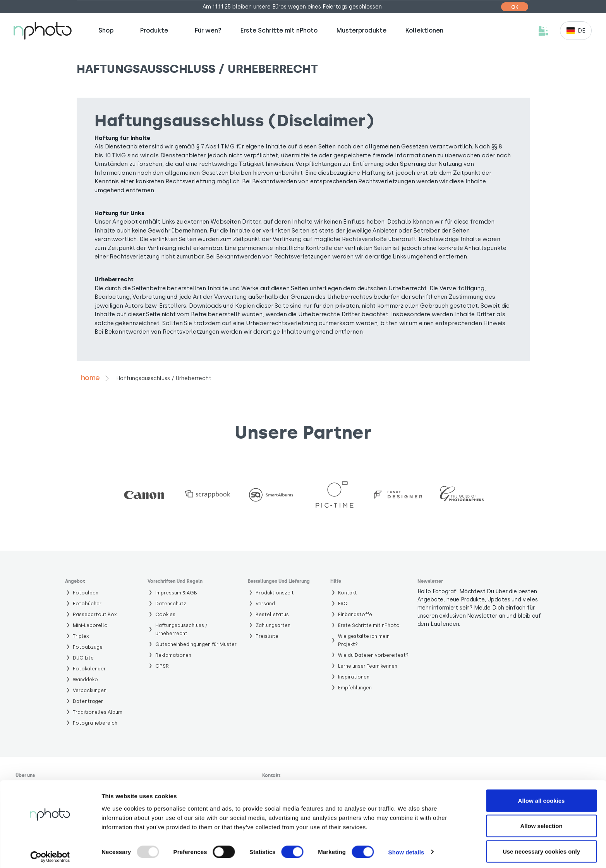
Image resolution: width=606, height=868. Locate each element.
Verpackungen (90, 690)
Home (90, 378)
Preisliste (267, 636)
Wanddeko (85, 679)
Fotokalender (89, 669)
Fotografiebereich (95, 723)
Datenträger (88, 701)
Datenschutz (171, 604)
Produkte (154, 30)
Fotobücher (87, 604)
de (581, 31)
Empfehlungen (355, 688)
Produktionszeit (275, 593)
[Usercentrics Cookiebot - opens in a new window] (50, 853)
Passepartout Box (95, 614)
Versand (265, 604)
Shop (106, 31)
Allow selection (541, 822)
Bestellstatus (272, 614)
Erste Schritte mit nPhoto (279, 31)
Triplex (81, 636)
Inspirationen (354, 677)
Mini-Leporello (90, 625)
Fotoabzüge (88, 647)
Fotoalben (86, 593)
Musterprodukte (361, 31)
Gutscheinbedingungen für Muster (196, 644)
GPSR (162, 666)
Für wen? (208, 31)
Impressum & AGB (176, 593)
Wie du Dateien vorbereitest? (373, 655)
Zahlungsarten (273, 625)
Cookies (165, 614)
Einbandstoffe (355, 614)
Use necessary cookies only (541, 847)
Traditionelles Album (98, 712)
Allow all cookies (542, 797)
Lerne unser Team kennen (368, 666)
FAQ (343, 604)
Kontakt (348, 593)
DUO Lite (83, 658)
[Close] (516, 7)
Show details (406, 848)
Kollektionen (424, 31)
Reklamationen (173, 655)
